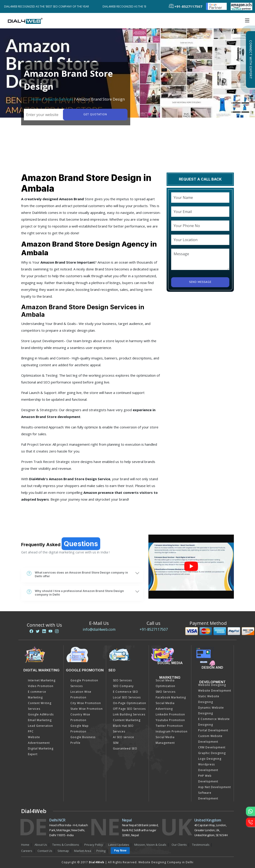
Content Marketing (127, 720)
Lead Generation (40, 726)
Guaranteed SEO (125, 748)
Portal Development (213, 730)
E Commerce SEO (126, 692)
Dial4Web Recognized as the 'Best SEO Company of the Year (48, 6)
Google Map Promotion (80, 729)
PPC (31, 731)
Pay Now (120, 850)
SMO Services (166, 692)
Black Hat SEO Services (123, 729)
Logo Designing (210, 759)
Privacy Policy (94, 845)
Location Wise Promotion (81, 695)
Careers (27, 851)
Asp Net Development (215, 787)
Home (36, 99)
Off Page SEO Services (129, 709)
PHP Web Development (208, 779)
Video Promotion (41, 686)
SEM (116, 743)
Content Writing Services (40, 706)
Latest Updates (119, 845)
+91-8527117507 (154, 629)
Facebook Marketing (171, 697)
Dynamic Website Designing (211, 710)
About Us (41, 845)
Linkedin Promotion (170, 714)
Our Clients (179, 845)
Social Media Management (165, 740)
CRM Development (212, 747)
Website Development (215, 691)
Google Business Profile (83, 740)
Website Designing (212, 685)
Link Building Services (129, 714)
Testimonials (201, 845)
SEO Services (122, 680)
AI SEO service (124, 737)
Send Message (200, 282)
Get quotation (95, 115)
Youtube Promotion (170, 720)
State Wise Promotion (87, 709)
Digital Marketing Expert (41, 751)
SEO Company (123, 686)
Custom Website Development (210, 739)
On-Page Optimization (130, 703)
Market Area (83, 851)
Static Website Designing (209, 699)
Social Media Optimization (165, 683)
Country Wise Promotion (80, 717)
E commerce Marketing (37, 695)
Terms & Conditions (66, 845)
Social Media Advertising (165, 706)
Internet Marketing (42, 680)
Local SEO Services (127, 697)
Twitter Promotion (169, 726)
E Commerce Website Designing (214, 722)
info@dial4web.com (99, 629)
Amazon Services (59, 99)
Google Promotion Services (84, 683)
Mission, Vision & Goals (150, 845)
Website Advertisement (39, 740)
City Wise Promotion (86, 703)
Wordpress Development (208, 767)
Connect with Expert (250, 59)
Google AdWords (41, 714)
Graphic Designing (212, 753)
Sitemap (63, 851)
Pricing (101, 851)
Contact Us (45, 851)
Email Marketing (40, 720)
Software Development (208, 796)
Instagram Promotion (172, 731)
